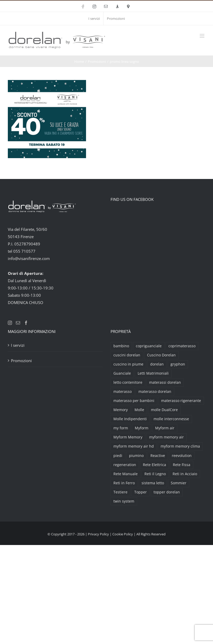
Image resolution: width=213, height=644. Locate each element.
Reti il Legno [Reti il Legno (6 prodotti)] (155, 474)
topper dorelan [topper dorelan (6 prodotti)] (167, 492)
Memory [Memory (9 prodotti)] (121, 410)
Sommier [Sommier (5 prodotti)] (179, 483)
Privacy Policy (98, 534)
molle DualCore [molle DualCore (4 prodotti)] (164, 410)
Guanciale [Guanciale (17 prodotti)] (122, 373)
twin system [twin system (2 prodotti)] (124, 501)
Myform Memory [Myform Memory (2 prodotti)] (128, 437)
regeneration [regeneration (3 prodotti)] (125, 465)
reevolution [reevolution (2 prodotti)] (182, 456)
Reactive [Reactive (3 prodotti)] (158, 456)
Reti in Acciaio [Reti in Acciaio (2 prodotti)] (185, 474)
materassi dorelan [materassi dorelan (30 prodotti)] (165, 382)
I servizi (18, 345)
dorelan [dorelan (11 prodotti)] (157, 364)
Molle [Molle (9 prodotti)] (139, 410)
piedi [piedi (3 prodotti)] (118, 456)
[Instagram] (10, 323)
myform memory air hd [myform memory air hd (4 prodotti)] (134, 446)
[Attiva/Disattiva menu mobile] (202, 36)
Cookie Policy (123, 534)
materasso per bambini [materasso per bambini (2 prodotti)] (134, 401)
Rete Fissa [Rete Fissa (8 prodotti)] (182, 465)
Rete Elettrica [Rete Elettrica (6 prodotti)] (154, 465)
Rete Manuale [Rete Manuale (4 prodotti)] (126, 474)
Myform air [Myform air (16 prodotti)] (165, 428)
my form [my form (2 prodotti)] (121, 428)
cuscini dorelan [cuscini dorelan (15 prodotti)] (127, 355)
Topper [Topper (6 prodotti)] (141, 492)
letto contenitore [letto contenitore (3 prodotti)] (128, 382)
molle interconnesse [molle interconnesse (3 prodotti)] (171, 419)
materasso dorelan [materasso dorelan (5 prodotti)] (155, 392)
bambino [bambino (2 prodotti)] (121, 346)
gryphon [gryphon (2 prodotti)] (178, 364)
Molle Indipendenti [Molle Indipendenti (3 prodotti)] (130, 419)
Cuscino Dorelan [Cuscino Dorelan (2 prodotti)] (161, 355)
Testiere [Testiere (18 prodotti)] (120, 492)
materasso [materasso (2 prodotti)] (123, 392)
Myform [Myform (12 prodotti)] (142, 428)
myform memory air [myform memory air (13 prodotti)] (166, 437)
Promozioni (21, 361)
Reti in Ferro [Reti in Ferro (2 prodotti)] (124, 483)
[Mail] (18, 323)
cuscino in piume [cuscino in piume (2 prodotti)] (128, 364)
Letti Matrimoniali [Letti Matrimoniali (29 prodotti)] (153, 373)
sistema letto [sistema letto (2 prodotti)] (153, 483)
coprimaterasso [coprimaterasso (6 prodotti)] (182, 346)
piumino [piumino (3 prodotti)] (136, 456)
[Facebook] (26, 323)
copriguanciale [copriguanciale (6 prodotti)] (149, 346)
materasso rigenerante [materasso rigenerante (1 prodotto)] (181, 401)
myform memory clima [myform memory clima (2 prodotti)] (180, 446)
